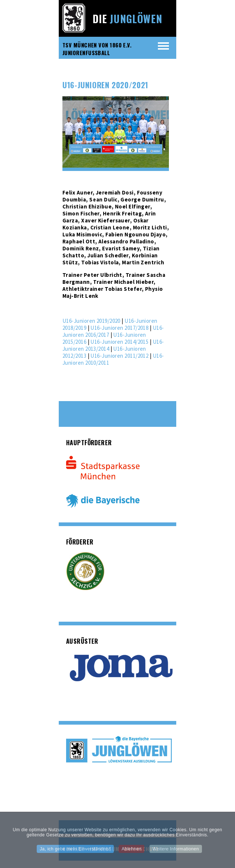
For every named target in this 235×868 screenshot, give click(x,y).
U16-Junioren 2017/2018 (119, 328)
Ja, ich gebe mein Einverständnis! (75, 851)
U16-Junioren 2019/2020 (91, 321)
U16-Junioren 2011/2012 (119, 356)
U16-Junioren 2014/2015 (119, 342)
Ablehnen (131, 851)
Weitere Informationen (176, 851)
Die (127, 19)
